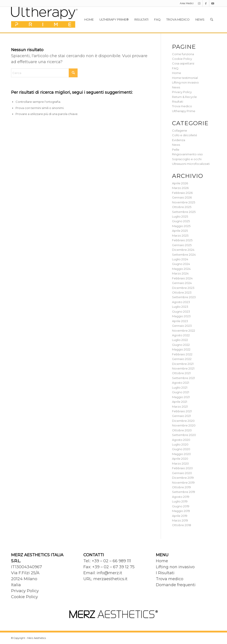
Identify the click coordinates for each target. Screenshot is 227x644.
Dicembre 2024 (183, 250)
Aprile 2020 (180, 459)
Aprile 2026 (180, 183)
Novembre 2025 (184, 202)
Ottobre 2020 (182, 430)
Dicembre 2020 (183, 421)
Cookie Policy (182, 59)
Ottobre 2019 (181, 487)
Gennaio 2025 (182, 245)
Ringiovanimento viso (187, 154)
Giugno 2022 (181, 345)
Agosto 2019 (181, 497)
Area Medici (187, 3)
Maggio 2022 (181, 349)
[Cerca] (212, 19)
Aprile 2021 (180, 402)
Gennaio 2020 (182, 473)
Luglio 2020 (180, 444)
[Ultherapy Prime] (44, 19)
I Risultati (165, 573)
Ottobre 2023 (182, 292)
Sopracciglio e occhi (187, 159)
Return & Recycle (184, 97)
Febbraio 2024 (182, 278)
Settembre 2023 (184, 297)
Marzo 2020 (180, 463)
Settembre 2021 (183, 378)
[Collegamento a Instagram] (199, 3)
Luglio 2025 (180, 216)
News (176, 87)
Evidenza (179, 140)
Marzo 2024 (180, 273)
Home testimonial (185, 78)
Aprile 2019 (180, 516)
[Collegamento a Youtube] (213, 3)
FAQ (175, 68)
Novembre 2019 (183, 483)
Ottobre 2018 (182, 525)
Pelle (176, 150)
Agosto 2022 (181, 335)
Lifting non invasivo (185, 82)
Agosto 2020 (181, 440)
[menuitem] (186, 3)
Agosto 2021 (181, 383)
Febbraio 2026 (182, 193)
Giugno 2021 (181, 392)
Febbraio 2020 (182, 468)
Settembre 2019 (184, 492)
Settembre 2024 (184, 255)
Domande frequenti (176, 585)
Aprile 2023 (180, 321)
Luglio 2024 (180, 259)
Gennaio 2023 (182, 326)
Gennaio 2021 (181, 416)
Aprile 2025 (180, 231)
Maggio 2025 (181, 226)
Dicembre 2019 (183, 478)
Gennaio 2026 (182, 197)
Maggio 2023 (181, 316)
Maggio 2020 (181, 454)
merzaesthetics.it (110, 579)
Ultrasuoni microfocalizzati (191, 164)
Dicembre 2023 (183, 288)
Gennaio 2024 (182, 283)
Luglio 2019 (180, 501)
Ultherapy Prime (184, 111)
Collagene (180, 130)
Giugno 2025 (181, 221)
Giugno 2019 (181, 506)
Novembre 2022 (184, 331)
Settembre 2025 (184, 212)
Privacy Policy (182, 92)
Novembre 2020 (184, 425)
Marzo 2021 (180, 407)
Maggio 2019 (181, 511)
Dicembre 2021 (183, 364)
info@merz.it (109, 573)
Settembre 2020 (184, 435)
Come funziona (183, 54)
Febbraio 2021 (182, 411)
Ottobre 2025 (182, 207)
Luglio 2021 (180, 387)
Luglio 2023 (180, 307)
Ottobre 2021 (181, 373)
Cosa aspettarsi (183, 63)
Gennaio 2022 (182, 359)
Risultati (178, 101)
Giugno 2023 (181, 311)
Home (177, 73)
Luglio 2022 (180, 340)
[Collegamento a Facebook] (206, 3)
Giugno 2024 (181, 264)
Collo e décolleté (185, 135)
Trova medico (182, 106)
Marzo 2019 (180, 520)
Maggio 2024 (181, 269)
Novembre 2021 (183, 368)
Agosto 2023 (181, 302)
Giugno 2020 (181, 449)
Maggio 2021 (181, 397)
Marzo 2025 (180, 235)
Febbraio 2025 (182, 240)
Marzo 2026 (180, 188)
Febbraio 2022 (182, 354)
